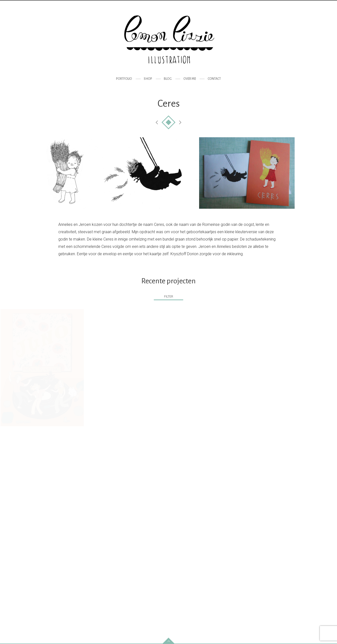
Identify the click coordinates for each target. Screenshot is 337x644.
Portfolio (124, 79)
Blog (168, 79)
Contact (214, 79)
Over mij (190, 79)
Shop (148, 79)
